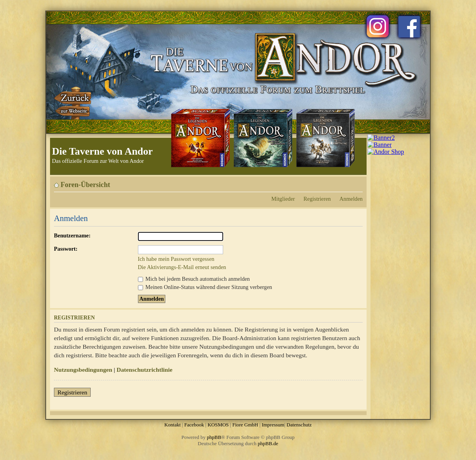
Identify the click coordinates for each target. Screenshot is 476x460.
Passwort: (66, 249)
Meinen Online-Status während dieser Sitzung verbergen (205, 287)
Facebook (194, 425)
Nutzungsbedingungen (83, 370)
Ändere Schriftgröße (357, 182)
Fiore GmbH (245, 425)
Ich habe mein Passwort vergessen (176, 259)
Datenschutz (299, 425)
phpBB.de (268, 443)
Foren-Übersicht (85, 185)
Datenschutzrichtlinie (144, 370)
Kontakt (172, 425)
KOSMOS (218, 425)
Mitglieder (283, 199)
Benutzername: (72, 235)
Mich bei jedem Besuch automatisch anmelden (194, 279)
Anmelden (351, 199)
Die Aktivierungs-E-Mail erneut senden (182, 267)
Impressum (273, 425)
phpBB (214, 437)
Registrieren (317, 199)
